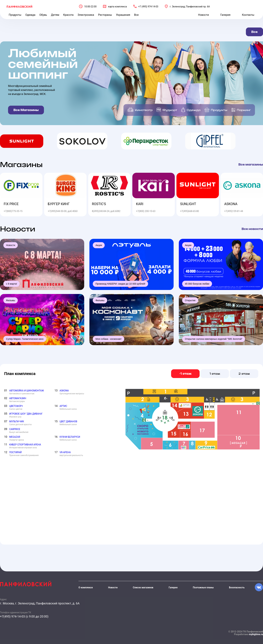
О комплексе (86, 587)
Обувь (43, 15)
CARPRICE (15, 429)
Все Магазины (26, 110)
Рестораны (105, 15)
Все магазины (251, 165)
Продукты (15, 15)
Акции (99, 245)
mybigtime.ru (256, 634)
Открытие (190, 300)
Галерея (225, 15)
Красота (68, 15)
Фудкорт (170, 110)
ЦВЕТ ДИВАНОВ (68, 421)
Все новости (252, 229)
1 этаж (215, 374)
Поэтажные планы (203, 587)
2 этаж (244, 374)
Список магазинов (143, 587)
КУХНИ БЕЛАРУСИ (70, 437)
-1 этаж (186, 374)
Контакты (248, 15)
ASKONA (64, 391)
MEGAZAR (15, 437)
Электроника (86, 15)
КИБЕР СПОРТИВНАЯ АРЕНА (25, 445)
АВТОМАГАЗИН (18, 398)
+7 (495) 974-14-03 (148, 7)
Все (136, 15)
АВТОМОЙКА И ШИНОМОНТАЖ (27, 391)
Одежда (30, 15)
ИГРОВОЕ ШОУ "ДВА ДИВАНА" (26, 414)
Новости (203, 15)
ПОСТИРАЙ (15, 452)
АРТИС (63, 406)
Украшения (123, 15)
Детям (55, 15)
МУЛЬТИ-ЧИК (17, 421)
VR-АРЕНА (65, 452)
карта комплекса (117, 7)
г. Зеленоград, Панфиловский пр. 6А (190, 7)
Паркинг (244, 110)
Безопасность (237, 587)
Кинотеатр (144, 110)
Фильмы (11, 300)
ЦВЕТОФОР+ (16, 406)
